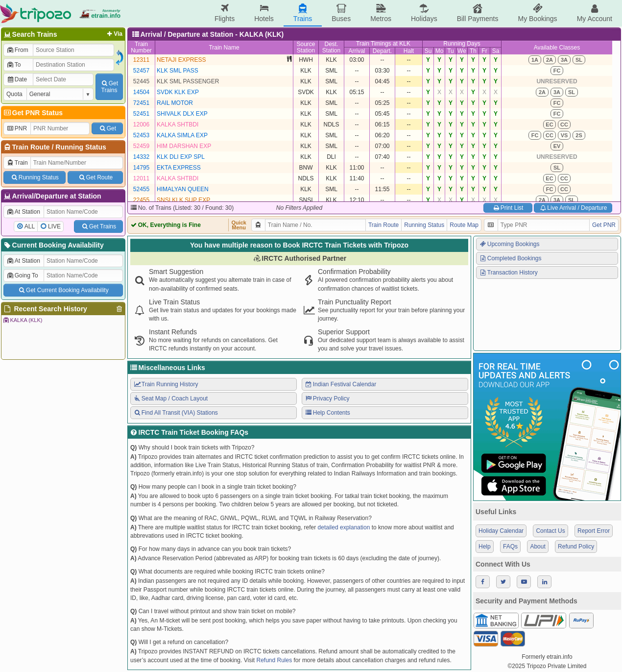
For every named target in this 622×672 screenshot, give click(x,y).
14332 (141, 157)
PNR (17, 128)
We (462, 51)
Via (114, 34)
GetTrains (109, 87)
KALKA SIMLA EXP (182, 135)
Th (473, 51)
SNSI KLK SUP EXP (183, 200)
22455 (141, 200)
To (13, 65)
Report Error (594, 531)
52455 (141, 189)
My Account (595, 13)
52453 (141, 135)
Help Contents (327, 413)
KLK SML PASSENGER (188, 81)
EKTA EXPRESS (179, 168)
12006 (141, 124)
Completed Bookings (510, 258)
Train (17, 163)
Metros (381, 13)
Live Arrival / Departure (573, 208)
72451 (141, 103)
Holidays (424, 13)
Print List (508, 208)
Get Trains (98, 226)
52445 (141, 81)
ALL (30, 226)
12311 (141, 60)
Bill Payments (478, 13)
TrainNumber (141, 47)
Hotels (264, 13)
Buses (341, 13)
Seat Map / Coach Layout (170, 398)
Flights (225, 13)
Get (107, 128)
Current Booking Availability (53, 245)
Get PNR (604, 225)
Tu (451, 51)
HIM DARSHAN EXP (184, 146)
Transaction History (508, 273)
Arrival (357, 51)
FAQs (510, 547)
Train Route (31, 147)
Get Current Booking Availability (63, 290)
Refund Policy (576, 547)
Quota (14, 94)
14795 (141, 168)
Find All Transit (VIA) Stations (176, 413)
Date (17, 79)
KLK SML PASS (178, 71)
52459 (141, 146)
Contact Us (550, 531)
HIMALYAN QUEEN (183, 189)
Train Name (224, 48)
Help (485, 547)
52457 (141, 71)
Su (428, 51)
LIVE (54, 226)
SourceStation (306, 47)
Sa (496, 51)
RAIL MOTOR (175, 103)
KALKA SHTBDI (178, 124)
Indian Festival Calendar (340, 384)
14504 (141, 92)
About (538, 547)
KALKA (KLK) (22, 320)
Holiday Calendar (501, 531)
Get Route (95, 177)
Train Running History (166, 384)
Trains (303, 13)
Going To (22, 275)
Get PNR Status (33, 113)
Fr (484, 51)
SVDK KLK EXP (178, 92)
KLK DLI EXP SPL (181, 157)
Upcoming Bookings (509, 244)
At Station (23, 212)
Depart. (382, 51)
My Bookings (537, 13)
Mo (440, 51)
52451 (141, 114)
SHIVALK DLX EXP (182, 114)
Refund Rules (274, 660)
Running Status (81, 147)
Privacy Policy (327, 398)
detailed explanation (344, 527)
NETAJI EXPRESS (181, 60)
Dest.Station (331, 47)
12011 (141, 178)
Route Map (464, 225)
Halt (409, 51)
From (17, 50)
